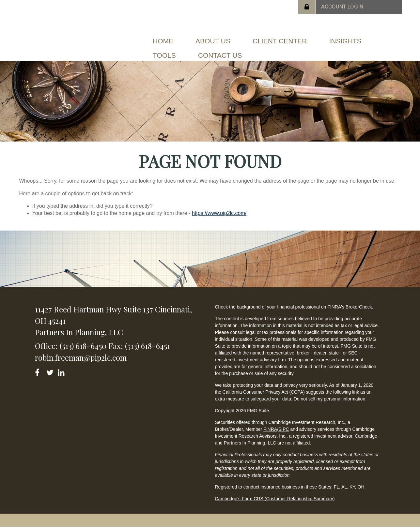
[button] (213, 41)
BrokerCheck (359, 307)
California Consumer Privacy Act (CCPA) (264, 392)
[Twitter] (51, 371)
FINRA (270, 429)
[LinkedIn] (62, 371)
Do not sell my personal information (329, 399)
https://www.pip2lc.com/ (219, 213)
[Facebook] (39, 371)
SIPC (284, 429)
